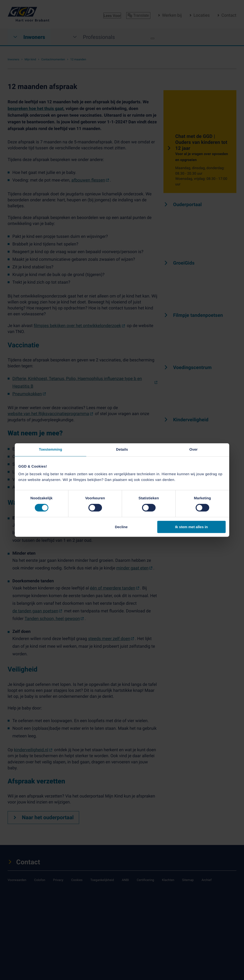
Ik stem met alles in (192, 527)
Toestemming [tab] (51, 450)
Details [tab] (122, 450)
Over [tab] (194, 450)
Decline (121, 527)
